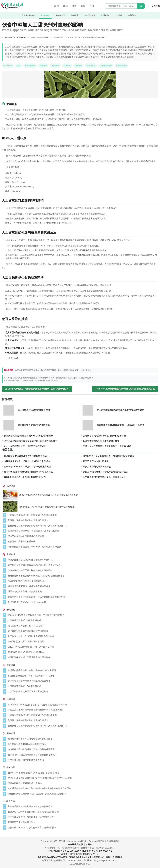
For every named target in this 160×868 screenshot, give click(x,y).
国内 (57, 6)
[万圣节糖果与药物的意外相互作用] (10, 411)
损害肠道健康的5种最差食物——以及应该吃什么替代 (29, 436)
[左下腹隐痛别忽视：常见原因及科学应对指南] (82, 657)
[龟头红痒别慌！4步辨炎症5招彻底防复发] (82, 744)
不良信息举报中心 (77, 857)
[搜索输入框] (125, 6)
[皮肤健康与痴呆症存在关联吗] (82, 542)
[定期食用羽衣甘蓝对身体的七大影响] (82, 783)
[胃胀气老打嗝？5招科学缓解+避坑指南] (82, 652)
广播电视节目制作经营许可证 (85, 854)
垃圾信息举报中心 (96, 857)
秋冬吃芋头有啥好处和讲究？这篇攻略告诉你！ (26, 456)
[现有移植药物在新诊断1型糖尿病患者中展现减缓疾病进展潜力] (82, 794)
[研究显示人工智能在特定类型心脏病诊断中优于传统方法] (82, 565)
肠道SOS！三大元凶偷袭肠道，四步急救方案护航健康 (109, 456)
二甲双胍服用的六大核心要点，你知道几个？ (104, 477)
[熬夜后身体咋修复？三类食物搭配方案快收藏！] (82, 739)
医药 (83, 6)
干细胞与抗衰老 (28, 15)
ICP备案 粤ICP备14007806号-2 (98, 851)
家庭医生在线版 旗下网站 (80, 844)
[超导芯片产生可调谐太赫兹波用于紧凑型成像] (82, 586)
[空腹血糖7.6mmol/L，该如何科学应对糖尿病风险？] (82, 828)
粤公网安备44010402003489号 (52, 857)
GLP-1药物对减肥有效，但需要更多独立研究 (25, 446)
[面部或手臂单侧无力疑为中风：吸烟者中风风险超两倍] (82, 773)
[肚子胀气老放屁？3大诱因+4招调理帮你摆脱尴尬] (82, 636)
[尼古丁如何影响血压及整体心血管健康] (82, 536)
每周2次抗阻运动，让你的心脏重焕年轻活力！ (26, 477)
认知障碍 (119, 15)
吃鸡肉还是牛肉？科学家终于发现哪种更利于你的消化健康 (47, 507)
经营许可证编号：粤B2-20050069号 (65, 851)
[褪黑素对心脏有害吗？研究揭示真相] (82, 592)
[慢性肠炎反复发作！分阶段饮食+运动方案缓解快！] (82, 817)
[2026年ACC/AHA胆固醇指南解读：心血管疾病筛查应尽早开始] (11, 495)
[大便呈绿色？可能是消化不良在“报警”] (82, 626)
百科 (92, 6)
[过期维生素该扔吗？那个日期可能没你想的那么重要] (82, 515)
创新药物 (132, 15)
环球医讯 (9, 37)
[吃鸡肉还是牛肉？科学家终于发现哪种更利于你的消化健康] (11, 507)
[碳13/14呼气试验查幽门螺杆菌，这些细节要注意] (82, 647)
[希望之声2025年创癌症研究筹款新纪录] (82, 581)
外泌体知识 (61, 15)
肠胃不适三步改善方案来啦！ (97, 461)
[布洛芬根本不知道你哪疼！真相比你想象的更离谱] (82, 749)
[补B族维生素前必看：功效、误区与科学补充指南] (82, 676)
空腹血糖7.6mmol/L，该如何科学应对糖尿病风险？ (28, 467)
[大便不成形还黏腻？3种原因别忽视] (82, 620)
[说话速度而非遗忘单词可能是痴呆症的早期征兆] (82, 560)
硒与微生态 (45, 15)
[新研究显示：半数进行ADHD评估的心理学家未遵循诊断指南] (82, 576)
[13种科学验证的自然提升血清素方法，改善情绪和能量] (82, 531)
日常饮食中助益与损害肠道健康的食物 (101, 441)
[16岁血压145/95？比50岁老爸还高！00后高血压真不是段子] (82, 615)
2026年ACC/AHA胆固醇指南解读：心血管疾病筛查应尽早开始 (49, 495)
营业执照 (65, 854)
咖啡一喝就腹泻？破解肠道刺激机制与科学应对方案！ (30, 472)
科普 (74, 6)
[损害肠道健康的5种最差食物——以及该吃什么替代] (89, 426)
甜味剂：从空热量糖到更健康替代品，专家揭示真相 (108, 446)
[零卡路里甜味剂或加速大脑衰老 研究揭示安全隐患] (89, 411)
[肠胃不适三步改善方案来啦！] (82, 822)
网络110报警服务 (114, 857)
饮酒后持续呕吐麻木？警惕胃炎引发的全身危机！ (107, 472)
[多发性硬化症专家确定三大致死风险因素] (82, 602)
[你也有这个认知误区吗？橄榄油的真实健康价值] (82, 570)
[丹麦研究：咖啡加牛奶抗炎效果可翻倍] (82, 760)
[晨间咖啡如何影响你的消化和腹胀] (10, 426)
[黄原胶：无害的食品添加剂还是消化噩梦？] (82, 520)
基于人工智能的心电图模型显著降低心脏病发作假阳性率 (31, 441)
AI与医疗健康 (90, 15)
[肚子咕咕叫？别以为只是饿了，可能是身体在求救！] (82, 755)
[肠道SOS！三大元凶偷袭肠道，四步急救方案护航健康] (82, 812)
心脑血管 (105, 15)
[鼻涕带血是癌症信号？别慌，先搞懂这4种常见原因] (82, 671)
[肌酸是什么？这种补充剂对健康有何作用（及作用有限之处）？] (82, 526)
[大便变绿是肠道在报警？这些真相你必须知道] (82, 681)
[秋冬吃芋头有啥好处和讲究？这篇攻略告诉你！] (82, 807)
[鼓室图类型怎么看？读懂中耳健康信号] (82, 642)
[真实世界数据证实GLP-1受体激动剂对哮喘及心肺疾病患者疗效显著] (82, 789)
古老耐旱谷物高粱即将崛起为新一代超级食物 (104, 436)
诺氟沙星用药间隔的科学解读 (97, 467)
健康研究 (75, 15)
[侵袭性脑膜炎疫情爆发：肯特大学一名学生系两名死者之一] (82, 547)
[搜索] (141, 6)
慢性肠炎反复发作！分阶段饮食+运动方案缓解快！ (28, 461)
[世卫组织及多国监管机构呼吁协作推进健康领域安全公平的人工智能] (82, 778)
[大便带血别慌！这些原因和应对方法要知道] (82, 631)
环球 (65, 6)
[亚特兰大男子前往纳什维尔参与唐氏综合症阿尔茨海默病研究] (82, 597)
